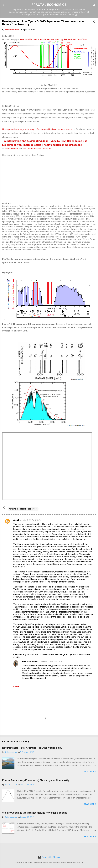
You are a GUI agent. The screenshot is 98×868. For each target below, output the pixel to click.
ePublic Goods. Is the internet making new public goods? (35, 813)
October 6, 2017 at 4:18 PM (31, 520)
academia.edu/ (12, 149)
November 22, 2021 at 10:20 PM (51, 662)
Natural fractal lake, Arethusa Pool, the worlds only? (32, 748)
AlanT (16, 520)
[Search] (94, 6)
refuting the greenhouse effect (23, 509)
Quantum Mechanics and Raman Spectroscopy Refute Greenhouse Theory (54, 39)
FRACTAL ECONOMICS (49, 5)
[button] (94, 22)
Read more (90, 772)
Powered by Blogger (49, 857)
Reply (16, 686)
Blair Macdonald (30, 662)
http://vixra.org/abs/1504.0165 (37, 149)
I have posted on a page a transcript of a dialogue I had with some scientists (37, 129)
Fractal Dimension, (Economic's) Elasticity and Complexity (36, 780)
